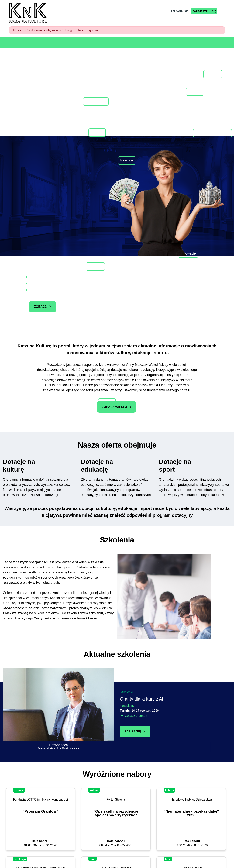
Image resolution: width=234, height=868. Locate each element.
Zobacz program (134, 716)
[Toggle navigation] (221, 11)
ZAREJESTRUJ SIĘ (204, 11)
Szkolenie (126, 692)
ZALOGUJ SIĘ (180, 11)
